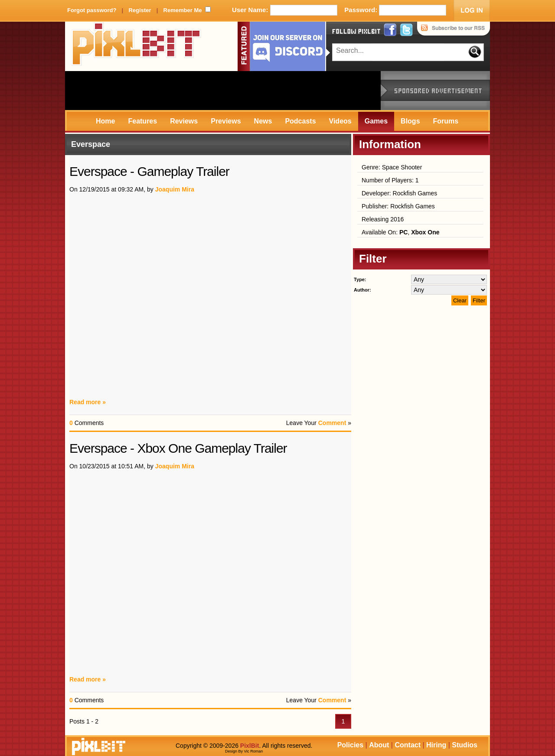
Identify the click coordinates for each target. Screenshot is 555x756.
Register (140, 10)
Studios (465, 745)
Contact (408, 745)
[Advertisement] (223, 91)
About (379, 745)
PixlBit (137, 46)
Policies (350, 745)
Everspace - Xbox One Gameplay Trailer (178, 448)
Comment (332, 423)
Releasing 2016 (383, 219)
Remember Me (183, 10)
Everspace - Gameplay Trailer (149, 171)
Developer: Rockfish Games (399, 193)
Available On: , (401, 232)
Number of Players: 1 (390, 180)
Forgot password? (92, 10)
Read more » (88, 402)
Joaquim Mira (175, 189)
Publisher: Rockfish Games (398, 206)
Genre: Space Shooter (392, 167)
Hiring (436, 745)
